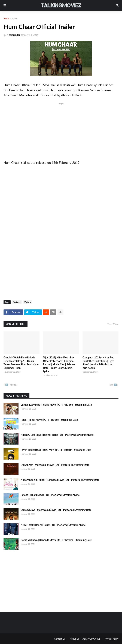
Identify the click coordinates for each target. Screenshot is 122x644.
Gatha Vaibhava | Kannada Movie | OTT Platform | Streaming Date (56, 540)
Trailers (15, 18)
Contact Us (60, 639)
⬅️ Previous (11, 385)
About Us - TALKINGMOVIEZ (85, 639)
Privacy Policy (112, 639)
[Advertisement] (61, 130)
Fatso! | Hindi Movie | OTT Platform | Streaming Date (49, 420)
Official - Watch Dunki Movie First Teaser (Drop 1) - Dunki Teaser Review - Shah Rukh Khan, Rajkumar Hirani (21, 363)
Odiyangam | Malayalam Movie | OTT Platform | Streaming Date (55, 465)
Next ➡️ (113, 385)
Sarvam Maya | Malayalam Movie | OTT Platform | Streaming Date (56, 510)
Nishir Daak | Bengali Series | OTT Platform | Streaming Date (53, 525)
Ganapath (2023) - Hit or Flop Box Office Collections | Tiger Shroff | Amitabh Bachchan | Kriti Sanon (98, 363)
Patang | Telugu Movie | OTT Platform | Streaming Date (50, 495)
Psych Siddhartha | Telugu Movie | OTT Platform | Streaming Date (56, 450)
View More (113, 324)
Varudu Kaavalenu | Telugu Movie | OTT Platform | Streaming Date (56, 405)
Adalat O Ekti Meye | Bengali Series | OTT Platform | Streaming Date (57, 435)
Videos (28, 302)
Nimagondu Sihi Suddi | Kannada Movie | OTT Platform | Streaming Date (60, 480)
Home (6, 18)
